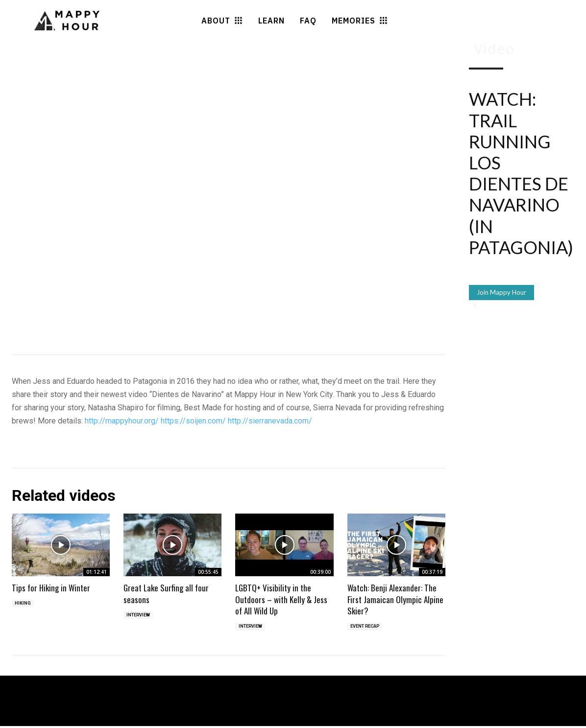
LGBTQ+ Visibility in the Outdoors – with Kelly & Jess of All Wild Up (281, 599)
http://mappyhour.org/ (122, 421)
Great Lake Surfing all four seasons (166, 594)
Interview (140, 616)
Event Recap (367, 627)
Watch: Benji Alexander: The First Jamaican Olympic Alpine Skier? (395, 599)
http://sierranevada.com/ (270, 421)
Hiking (23, 604)
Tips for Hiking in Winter (51, 588)
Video (494, 49)
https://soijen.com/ (193, 421)
